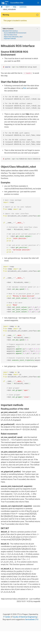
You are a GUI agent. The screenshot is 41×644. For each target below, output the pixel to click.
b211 (8, 7)
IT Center (7, 617)
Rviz (25, 88)
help (15, 7)
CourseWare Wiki (12, 3)
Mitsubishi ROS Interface (10, 31)
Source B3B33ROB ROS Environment (15, 33)
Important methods (10, 39)
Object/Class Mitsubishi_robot (13, 37)
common (23, 7)
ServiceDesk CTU (32, 619)
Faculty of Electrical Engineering (25, 617)
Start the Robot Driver (10, 35)
